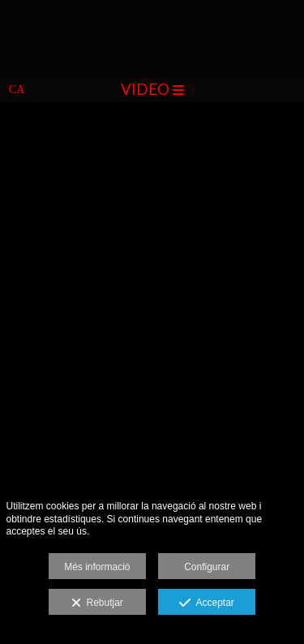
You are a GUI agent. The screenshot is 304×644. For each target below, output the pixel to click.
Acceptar (206, 603)
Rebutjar (97, 603)
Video (152, 89)
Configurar (207, 567)
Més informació (97, 567)
